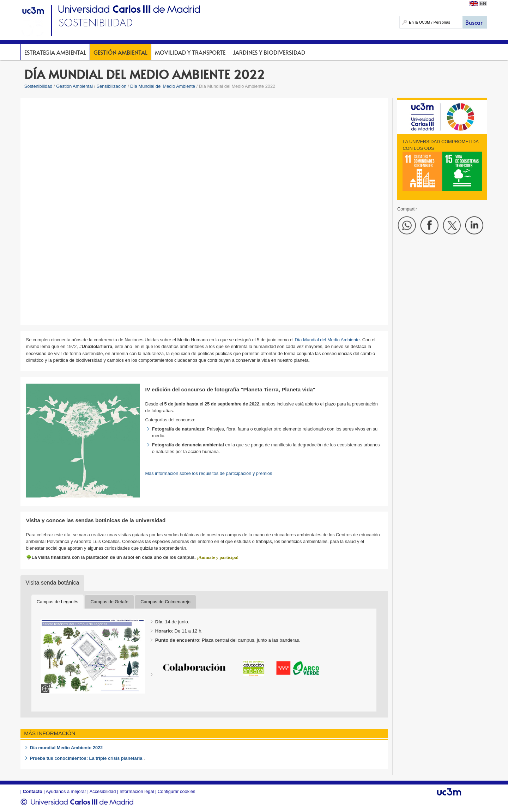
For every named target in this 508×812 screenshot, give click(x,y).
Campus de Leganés (58, 602)
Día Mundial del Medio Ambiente (163, 86)
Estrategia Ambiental (55, 52)
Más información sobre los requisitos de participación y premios (208, 473)
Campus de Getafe (109, 602)
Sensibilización (112, 86)
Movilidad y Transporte (190, 52)
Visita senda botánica (53, 583)
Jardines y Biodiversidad (269, 52)
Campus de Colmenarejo (165, 602)
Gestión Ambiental (120, 52)
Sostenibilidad (38, 86)
